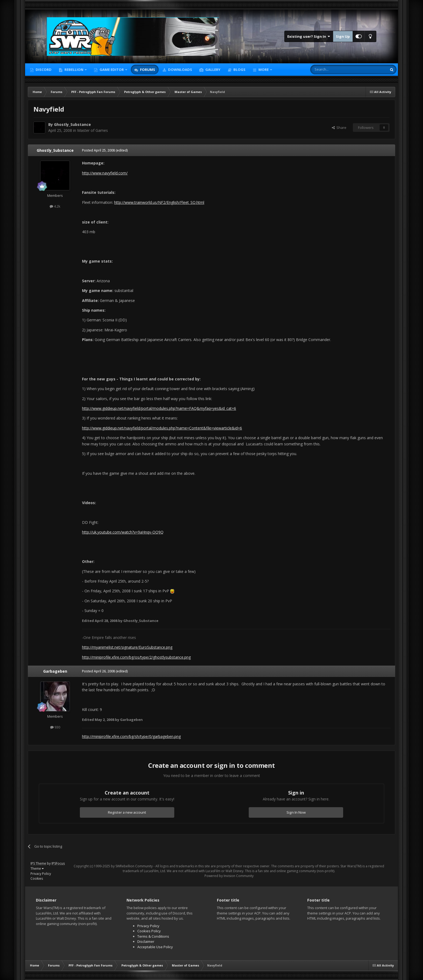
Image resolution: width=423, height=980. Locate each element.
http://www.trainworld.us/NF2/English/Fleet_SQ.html (159, 202)
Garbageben (55, 671)
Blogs (239, 70)
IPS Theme (38, 863)
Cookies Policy (149, 931)
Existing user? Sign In (309, 36)
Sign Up (343, 36)
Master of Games (93, 130)
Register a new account (127, 812)
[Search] (335, 70)
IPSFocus (58, 863)
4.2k (55, 206)
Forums (147, 70)
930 (55, 727)
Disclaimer (146, 941)
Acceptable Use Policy (155, 947)
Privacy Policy (41, 874)
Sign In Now (296, 812)
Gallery (212, 70)
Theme (37, 869)
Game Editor (112, 70)
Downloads (180, 70)
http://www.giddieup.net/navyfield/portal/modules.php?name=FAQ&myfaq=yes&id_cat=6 (159, 408)
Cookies (37, 878)
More (264, 70)
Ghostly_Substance (72, 124)
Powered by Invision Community (229, 876)
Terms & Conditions (153, 936)
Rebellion (74, 70)
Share (339, 128)
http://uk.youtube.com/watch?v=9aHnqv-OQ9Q (123, 532)
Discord (43, 70)
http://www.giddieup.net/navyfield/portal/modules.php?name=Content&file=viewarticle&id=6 (162, 428)
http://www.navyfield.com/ (105, 173)
